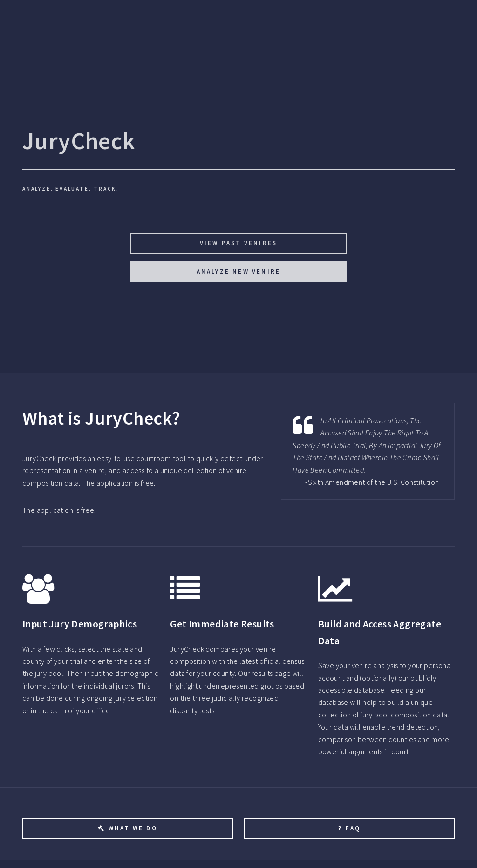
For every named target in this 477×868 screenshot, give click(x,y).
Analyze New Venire (239, 271)
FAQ (353, 828)
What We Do (133, 828)
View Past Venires (238, 243)
